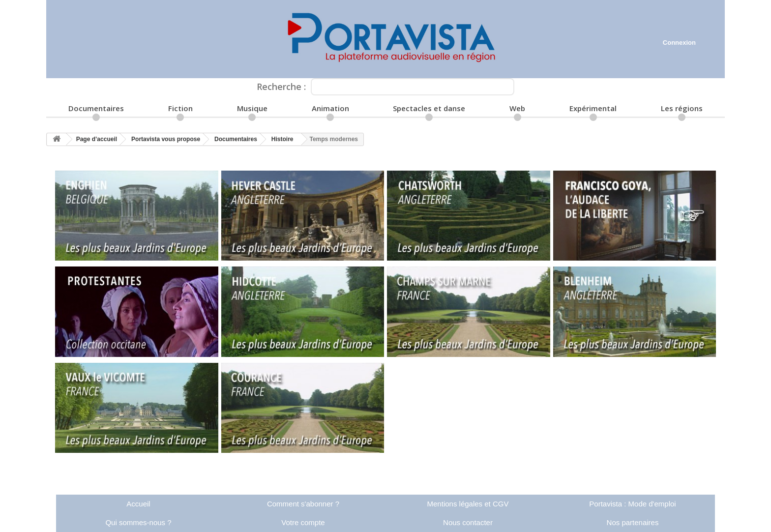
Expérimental (593, 108)
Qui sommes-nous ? (138, 522)
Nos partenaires (633, 522)
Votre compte (303, 522)
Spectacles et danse (429, 108)
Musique (252, 108)
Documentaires (96, 108)
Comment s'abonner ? (303, 504)
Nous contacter (468, 522)
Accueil (138, 504)
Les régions (682, 108)
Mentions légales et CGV (468, 504)
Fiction (180, 108)
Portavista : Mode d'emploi (632, 504)
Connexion (679, 43)
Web (517, 108)
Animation (330, 108)
